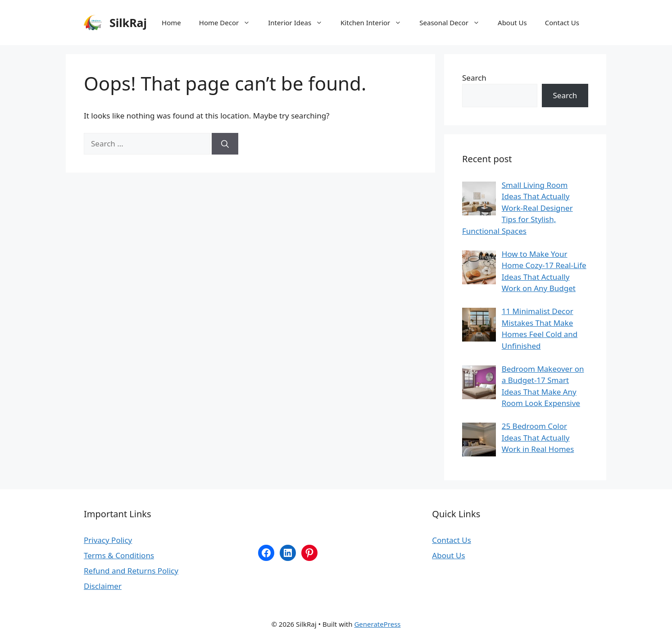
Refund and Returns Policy (131, 571)
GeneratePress (377, 624)
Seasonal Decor (454, 23)
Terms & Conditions (119, 555)
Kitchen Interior (375, 23)
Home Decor (229, 23)
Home (171, 23)
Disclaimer (103, 586)
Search (474, 78)
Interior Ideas (300, 23)
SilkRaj (128, 23)
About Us (512, 23)
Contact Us (562, 23)
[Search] (225, 144)
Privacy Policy (108, 540)
